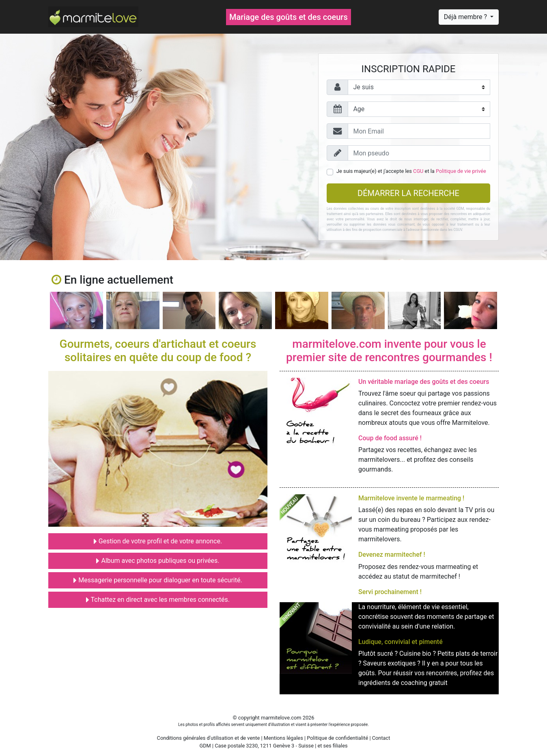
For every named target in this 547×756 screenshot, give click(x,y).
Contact (381, 738)
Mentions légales (283, 738)
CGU (418, 171)
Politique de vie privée (461, 171)
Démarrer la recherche (408, 193)
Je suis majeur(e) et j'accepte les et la (411, 171)
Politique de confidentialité (337, 738)
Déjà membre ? (466, 17)
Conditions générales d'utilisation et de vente (209, 738)
